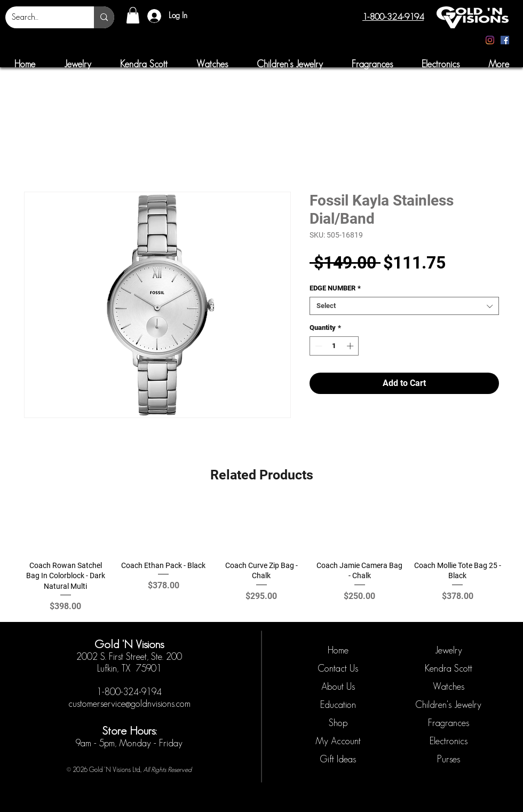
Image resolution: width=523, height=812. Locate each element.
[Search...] (42, 17)
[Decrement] (318, 346)
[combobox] (404, 306)
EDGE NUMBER (335, 288)
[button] (133, 15)
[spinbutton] (334, 346)
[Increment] (351, 346)
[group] (261, 558)
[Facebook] (505, 40)
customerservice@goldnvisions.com (129, 704)
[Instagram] (490, 40)
